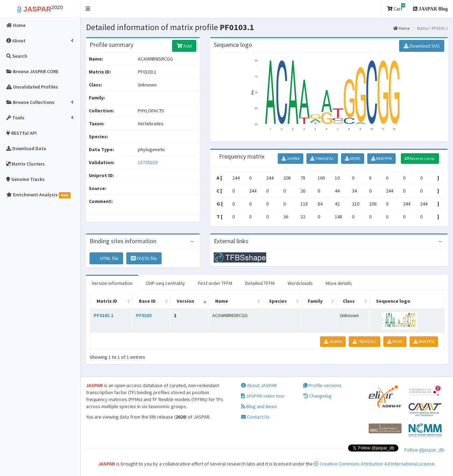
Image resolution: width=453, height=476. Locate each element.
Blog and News (259, 406)
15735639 (148, 162)
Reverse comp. (420, 158)
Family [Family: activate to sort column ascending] (315, 301)
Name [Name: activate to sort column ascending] (222, 301)
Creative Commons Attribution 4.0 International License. (375, 464)
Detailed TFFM (260, 283)
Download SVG (422, 46)
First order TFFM (215, 283)
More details (339, 283)
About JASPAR (259, 385)
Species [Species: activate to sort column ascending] (278, 301)
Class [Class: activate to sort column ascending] (349, 301)
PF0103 (144, 315)
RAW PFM (381, 158)
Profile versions (323, 385)
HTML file (106, 258)
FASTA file (144, 258)
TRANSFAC (322, 158)
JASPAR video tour (263, 396)
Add (184, 46)
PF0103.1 (104, 315)
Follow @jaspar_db (424, 450)
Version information (112, 283)
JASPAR (291, 158)
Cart (396, 8)
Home (401, 28)
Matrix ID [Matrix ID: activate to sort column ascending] (107, 301)
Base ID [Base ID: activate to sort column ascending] (147, 301)
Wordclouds (300, 283)
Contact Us (255, 417)
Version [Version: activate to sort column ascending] (185, 301)
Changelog (317, 396)
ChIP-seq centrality (165, 283)
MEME (353, 158)
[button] (88, 9)
